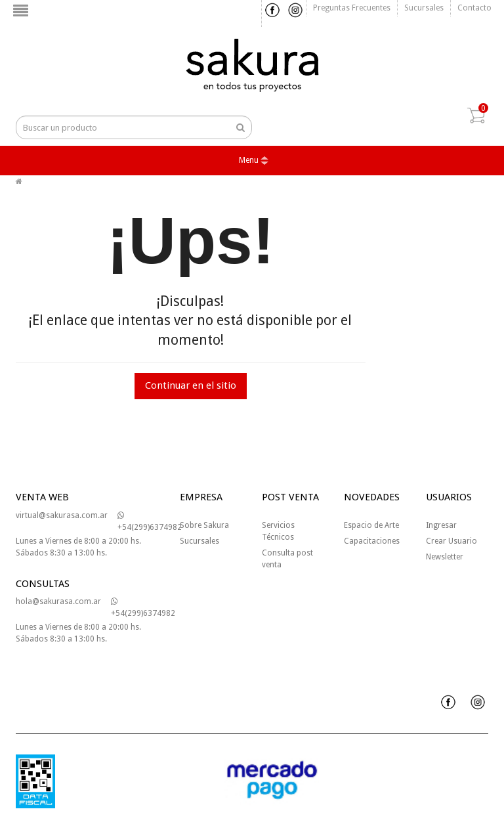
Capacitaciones (372, 541)
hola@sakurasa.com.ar (58, 601)
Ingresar (441, 525)
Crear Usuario (451, 541)
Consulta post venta (287, 559)
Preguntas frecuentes (352, 8)
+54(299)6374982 (150, 522)
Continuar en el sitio (191, 385)
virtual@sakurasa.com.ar (62, 515)
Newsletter (445, 557)
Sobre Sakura (204, 525)
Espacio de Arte (371, 525)
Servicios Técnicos (278, 531)
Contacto (474, 8)
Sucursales (424, 8)
